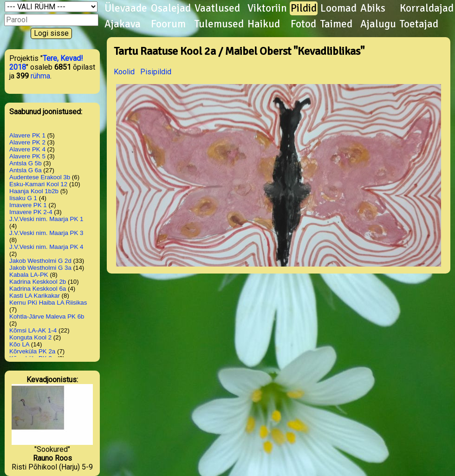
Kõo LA (19, 344)
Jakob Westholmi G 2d (40, 261)
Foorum (168, 24)
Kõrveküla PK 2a (32, 351)
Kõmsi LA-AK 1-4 (33, 330)
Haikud (264, 24)
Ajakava (123, 24)
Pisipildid (156, 72)
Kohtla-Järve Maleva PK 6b (47, 316)
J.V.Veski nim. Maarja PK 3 (46, 233)
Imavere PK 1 (28, 205)
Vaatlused (217, 8)
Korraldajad (427, 8)
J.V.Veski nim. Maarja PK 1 (46, 219)
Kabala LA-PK (29, 275)
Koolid (124, 72)
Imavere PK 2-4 (31, 212)
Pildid (304, 8)
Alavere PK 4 (27, 149)
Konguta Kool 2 (30, 337)
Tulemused (219, 24)
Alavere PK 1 (27, 135)
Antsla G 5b (26, 163)
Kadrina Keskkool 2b (38, 282)
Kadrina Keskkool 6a (38, 289)
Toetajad (419, 24)
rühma (40, 76)
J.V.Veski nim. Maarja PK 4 (46, 247)
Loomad (338, 8)
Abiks (373, 8)
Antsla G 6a (26, 170)
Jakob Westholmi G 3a (40, 268)
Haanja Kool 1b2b (34, 191)
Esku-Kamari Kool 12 (38, 184)
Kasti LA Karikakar (35, 296)
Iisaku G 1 (23, 198)
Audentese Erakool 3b (40, 177)
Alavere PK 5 (27, 156)
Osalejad (171, 8)
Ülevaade (126, 8)
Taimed (336, 24)
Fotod (303, 24)
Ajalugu (378, 24)
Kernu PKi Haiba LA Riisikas (48, 303)
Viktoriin (267, 8)
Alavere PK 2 (27, 142)
